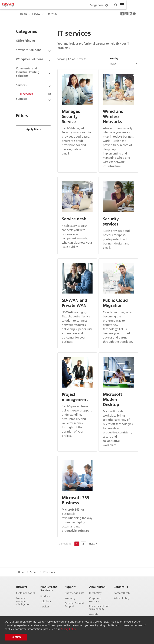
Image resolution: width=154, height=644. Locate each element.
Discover (22, 587)
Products (45, 596)
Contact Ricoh (122, 593)
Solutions (46, 602)
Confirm (16, 637)
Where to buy (122, 598)
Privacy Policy (68, 629)
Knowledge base (75, 593)
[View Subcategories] (33, 42)
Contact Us (121, 587)
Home (24, 14)
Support (70, 587)
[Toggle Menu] (122, 5)
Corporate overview (95, 600)
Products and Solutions (49, 588)
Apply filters (33, 125)
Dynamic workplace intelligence (23, 601)
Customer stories (25, 593)
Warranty (70, 598)
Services (45, 607)
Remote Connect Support (74, 605)
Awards (94, 614)
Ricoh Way (95, 593)
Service (36, 14)
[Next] (93, 544)
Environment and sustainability (99, 608)
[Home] (8, 5)
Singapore (99, 5)
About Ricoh (97, 587)
